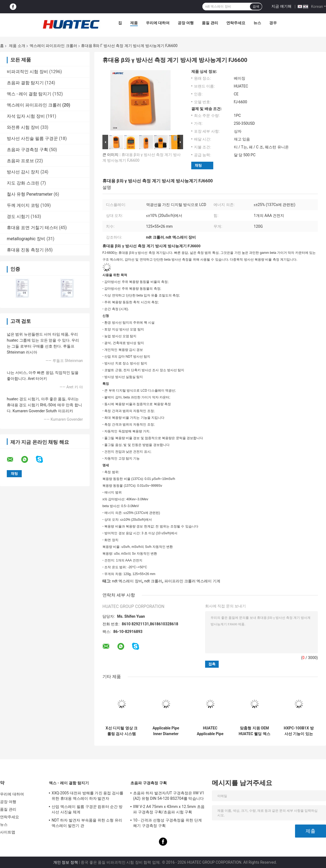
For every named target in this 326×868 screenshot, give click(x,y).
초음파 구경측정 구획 (27, 150)
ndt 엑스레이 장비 (127, 581)
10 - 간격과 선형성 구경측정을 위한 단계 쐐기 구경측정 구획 (167, 823)
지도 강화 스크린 (23, 183)
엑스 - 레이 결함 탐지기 (29, 94)
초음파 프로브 (20, 161)
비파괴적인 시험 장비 (27, 72)
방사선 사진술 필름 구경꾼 (32, 138)
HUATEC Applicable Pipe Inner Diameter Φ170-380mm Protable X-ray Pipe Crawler (210, 731)
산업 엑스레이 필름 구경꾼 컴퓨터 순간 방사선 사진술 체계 (87, 809)
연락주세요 (236, 23)
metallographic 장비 (26, 239)
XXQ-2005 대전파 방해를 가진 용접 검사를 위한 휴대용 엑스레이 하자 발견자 (87, 796)
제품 (134, 23)
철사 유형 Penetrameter (30, 194)
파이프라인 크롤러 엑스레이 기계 (192, 581)
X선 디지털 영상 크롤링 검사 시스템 (122, 731)
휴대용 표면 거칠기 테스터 (32, 228)
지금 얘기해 (281, 6)
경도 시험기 (18, 216)
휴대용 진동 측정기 (25, 250)
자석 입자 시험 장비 (26, 116)
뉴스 (257, 23)
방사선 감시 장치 (23, 172)
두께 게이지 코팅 (23, 205)
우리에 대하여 (158, 23)
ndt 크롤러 (153, 581)
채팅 (198, 165)
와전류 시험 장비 (23, 127)
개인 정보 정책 (66, 862)
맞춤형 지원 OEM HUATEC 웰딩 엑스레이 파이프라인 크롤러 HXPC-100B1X (254, 731)
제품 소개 (17, 46)
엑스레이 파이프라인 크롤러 (53, 46)
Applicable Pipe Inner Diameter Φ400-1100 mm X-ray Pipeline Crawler (166, 731)
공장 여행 (186, 23)
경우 (273, 23)
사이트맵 (8, 832)
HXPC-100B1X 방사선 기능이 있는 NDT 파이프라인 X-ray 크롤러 (299, 731)
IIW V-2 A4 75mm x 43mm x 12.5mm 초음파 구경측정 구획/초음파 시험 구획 (169, 809)
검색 (256, 7)
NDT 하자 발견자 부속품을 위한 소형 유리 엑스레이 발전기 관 (87, 823)
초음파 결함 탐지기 (25, 83)
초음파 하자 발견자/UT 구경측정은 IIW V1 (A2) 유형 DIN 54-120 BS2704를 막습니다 (169, 796)
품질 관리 (210, 23)
